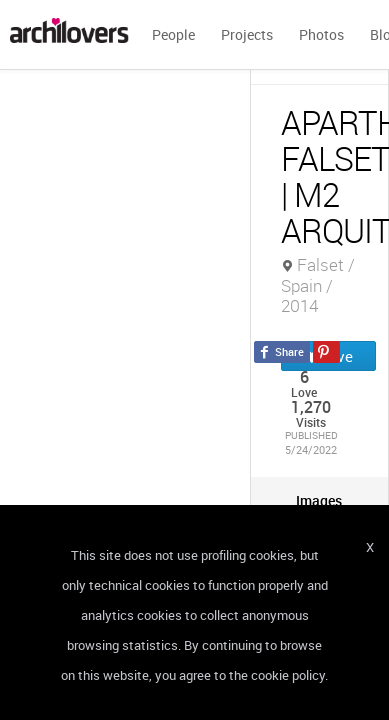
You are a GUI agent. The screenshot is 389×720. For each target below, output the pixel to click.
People (173, 34)
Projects (247, 34)
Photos (321, 34)
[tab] (319, 500)
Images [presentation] (319, 500)
